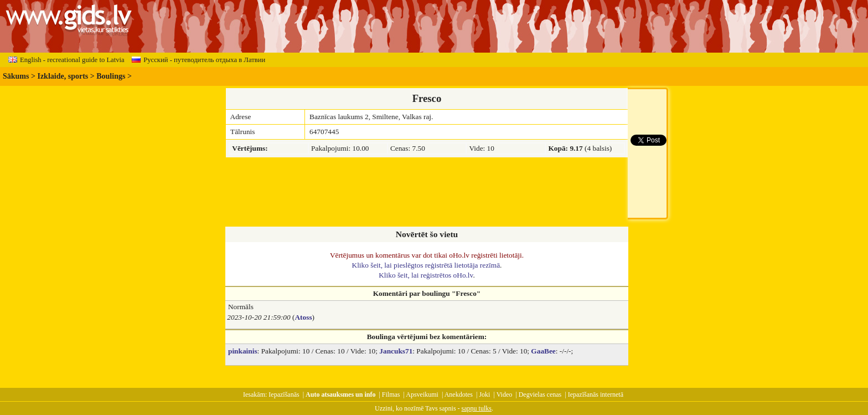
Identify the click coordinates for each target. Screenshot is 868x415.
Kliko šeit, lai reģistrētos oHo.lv (426, 275)
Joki (484, 394)
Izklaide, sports (63, 76)
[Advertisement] (427, 193)
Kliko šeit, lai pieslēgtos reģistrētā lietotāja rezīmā (426, 265)
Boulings (111, 76)
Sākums (16, 76)
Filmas (391, 394)
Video (505, 394)
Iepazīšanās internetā (596, 394)
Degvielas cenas (540, 394)
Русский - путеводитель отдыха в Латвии (198, 60)
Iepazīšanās (284, 394)
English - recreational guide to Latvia (66, 60)
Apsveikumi (422, 394)
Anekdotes (459, 394)
